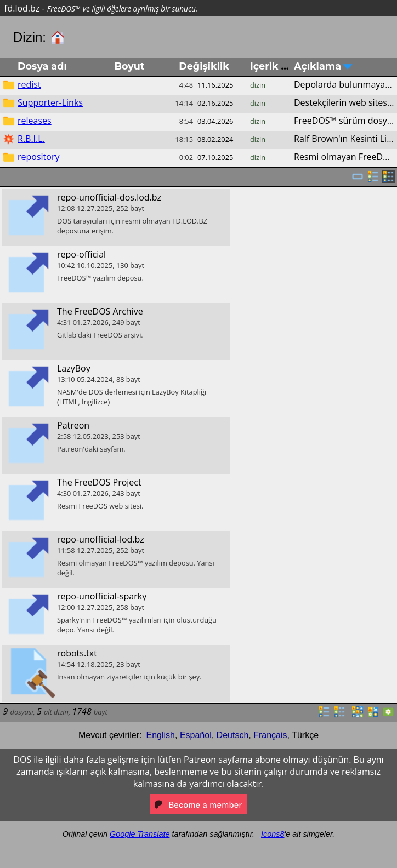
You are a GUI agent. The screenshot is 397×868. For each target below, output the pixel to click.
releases (35, 121)
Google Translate (140, 834)
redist (29, 84)
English (161, 735)
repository (38, 157)
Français (270, 735)
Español (196, 735)
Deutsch (233, 735)
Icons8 (273, 834)
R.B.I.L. (31, 139)
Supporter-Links (50, 102)
